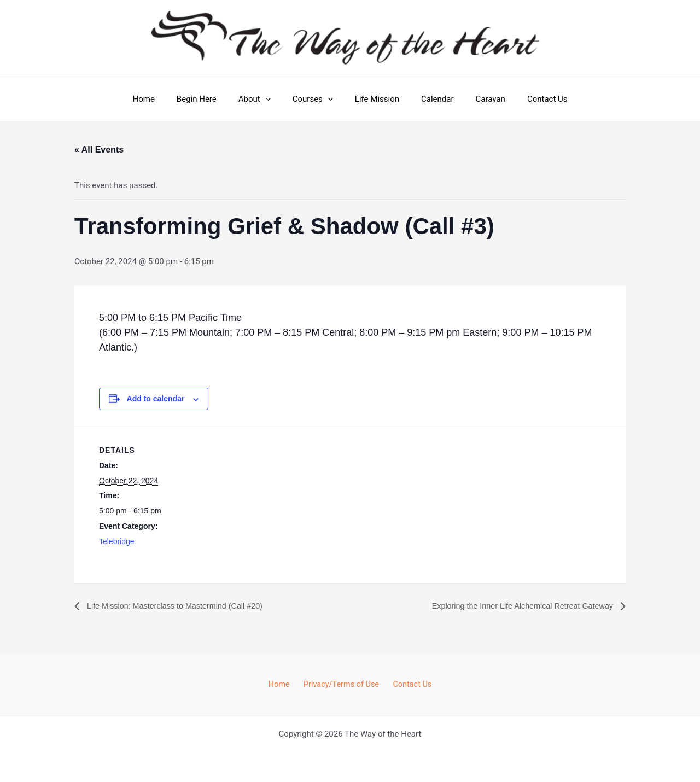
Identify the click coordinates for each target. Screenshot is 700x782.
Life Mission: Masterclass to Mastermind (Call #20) (184, 606)
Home (162, 99)
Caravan (477, 99)
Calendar (429, 99)
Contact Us (528, 99)
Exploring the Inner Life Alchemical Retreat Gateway (513, 606)
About (263, 99)
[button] (274, 99)
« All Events (99, 150)
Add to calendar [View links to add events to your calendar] (156, 399)
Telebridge (117, 541)
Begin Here (210, 99)
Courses (316, 99)
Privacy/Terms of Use (341, 684)
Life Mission (374, 99)
